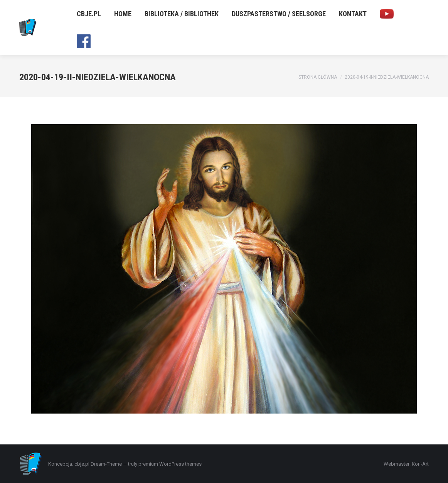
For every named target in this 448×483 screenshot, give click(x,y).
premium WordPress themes (170, 464)
